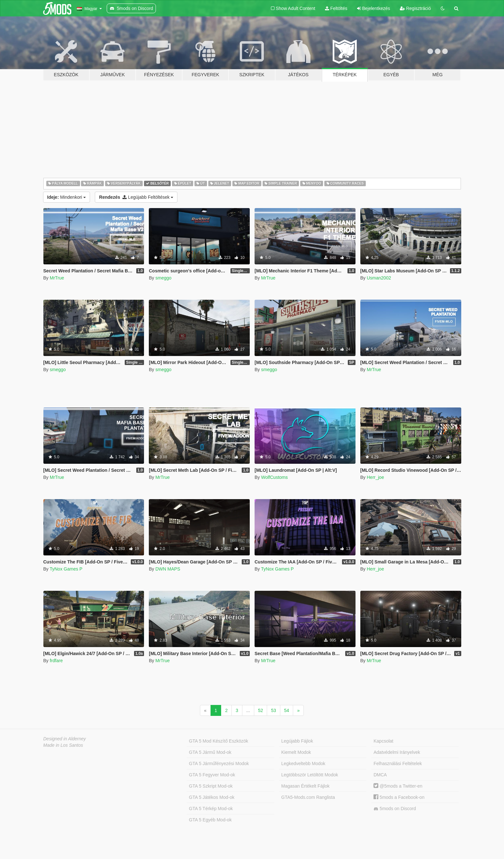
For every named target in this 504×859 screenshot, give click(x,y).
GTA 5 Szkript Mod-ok (211, 786)
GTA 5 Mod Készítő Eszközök (219, 741)
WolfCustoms (274, 477)
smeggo (163, 278)
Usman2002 (379, 278)
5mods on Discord (395, 809)
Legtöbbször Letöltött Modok (310, 775)
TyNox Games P (66, 569)
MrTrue (57, 278)
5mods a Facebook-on (399, 797)
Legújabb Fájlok (297, 741)
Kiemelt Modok (296, 752)
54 (287, 710)
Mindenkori (67, 197)
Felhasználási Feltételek (398, 763)
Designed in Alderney (65, 739)
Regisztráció (415, 8)
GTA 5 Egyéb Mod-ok (210, 820)
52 (261, 710)
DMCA (380, 775)
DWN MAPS (168, 569)
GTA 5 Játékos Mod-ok (212, 797)
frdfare (56, 661)
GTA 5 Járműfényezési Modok (219, 763)
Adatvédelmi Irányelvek (397, 752)
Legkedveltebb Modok (303, 763)
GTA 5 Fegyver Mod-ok (212, 775)
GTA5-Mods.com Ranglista (308, 797)
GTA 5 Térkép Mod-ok (211, 809)
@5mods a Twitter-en (398, 786)
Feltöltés (336, 8)
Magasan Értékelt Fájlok (305, 786)
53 (274, 710)
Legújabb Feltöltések (136, 197)
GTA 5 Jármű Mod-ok (210, 752)
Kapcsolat (383, 741)
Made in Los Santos (63, 745)
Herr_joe (375, 477)
